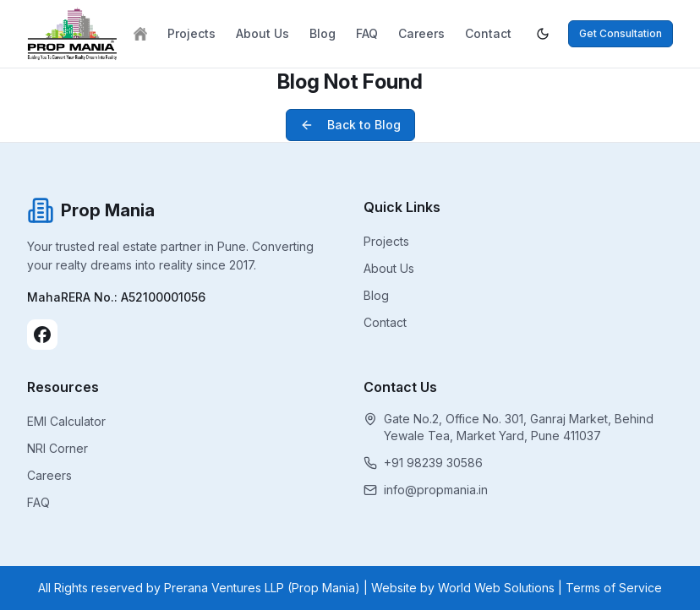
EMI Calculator (66, 421)
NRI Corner (57, 448)
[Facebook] (42, 335)
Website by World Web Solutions (463, 588)
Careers (421, 33)
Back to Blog (350, 125)
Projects (191, 33)
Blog (323, 33)
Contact (488, 33)
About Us (262, 33)
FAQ (367, 33)
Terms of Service (614, 588)
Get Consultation (621, 33)
